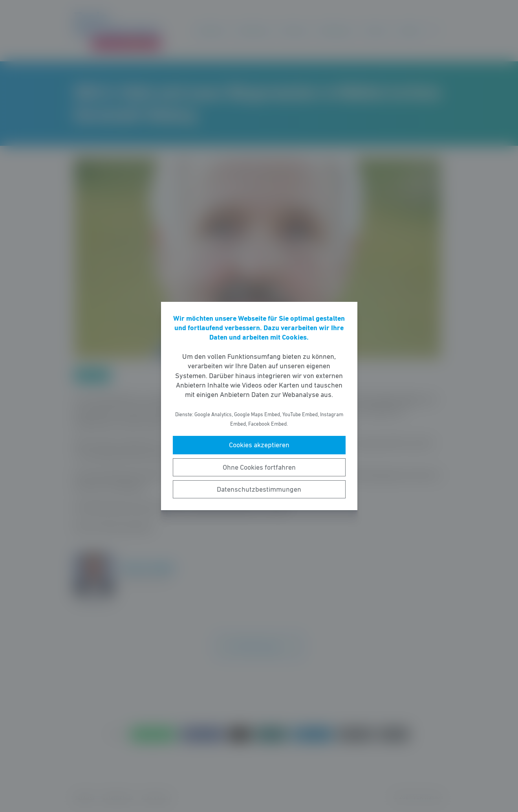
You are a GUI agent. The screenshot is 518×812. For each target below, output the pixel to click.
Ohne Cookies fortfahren (259, 467)
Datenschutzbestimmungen (259, 489)
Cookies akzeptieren (259, 445)
